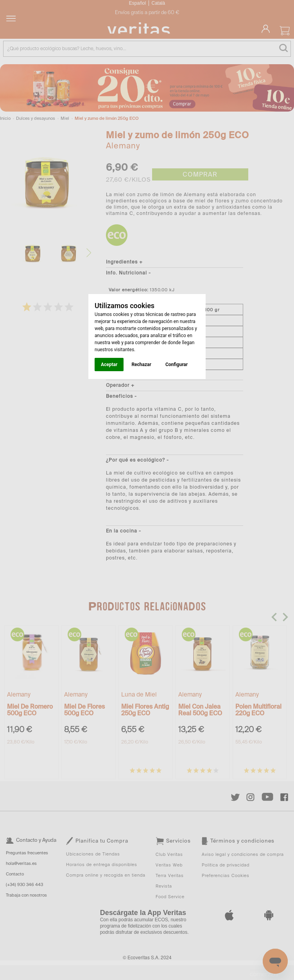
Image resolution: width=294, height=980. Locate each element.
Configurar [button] (177, 365)
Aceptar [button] (109, 365)
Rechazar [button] (141, 365)
